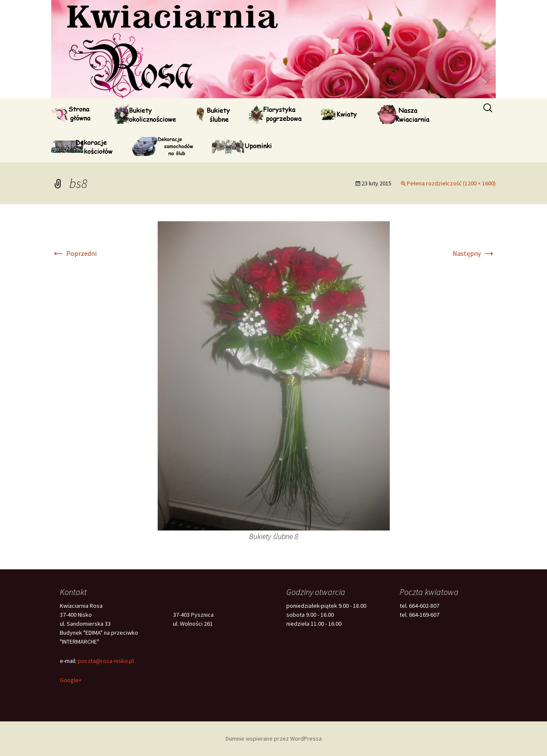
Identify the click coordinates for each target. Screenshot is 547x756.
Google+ (71, 680)
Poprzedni (74, 253)
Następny (474, 253)
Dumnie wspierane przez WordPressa (274, 738)
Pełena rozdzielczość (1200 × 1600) (451, 183)
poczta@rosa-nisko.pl (106, 661)
